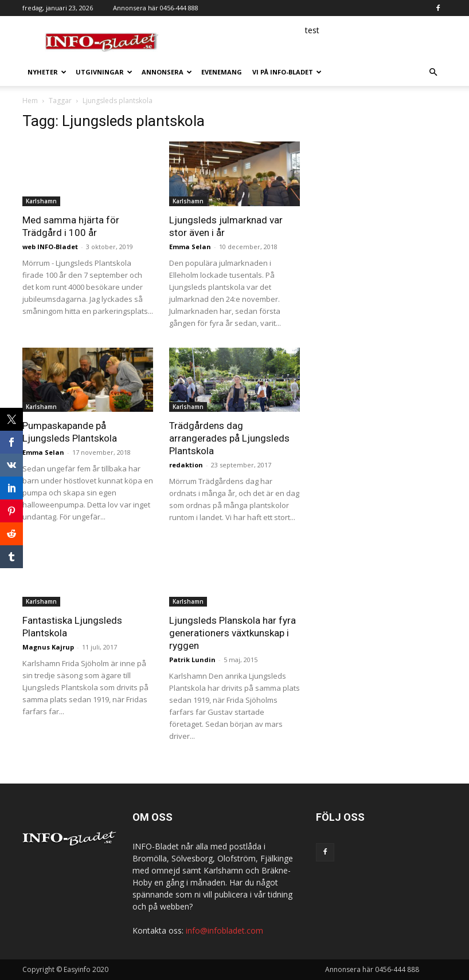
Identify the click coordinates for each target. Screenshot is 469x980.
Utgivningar (104, 72)
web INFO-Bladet (50, 247)
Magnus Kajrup (48, 647)
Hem (30, 101)
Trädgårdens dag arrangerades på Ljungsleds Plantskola (229, 438)
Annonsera (167, 72)
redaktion (186, 465)
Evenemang (222, 72)
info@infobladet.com (224, 930)
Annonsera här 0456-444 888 (156, 8)
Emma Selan (190, 247)
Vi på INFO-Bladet (287, 72)
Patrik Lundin (192, 660)
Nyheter (47, 72)
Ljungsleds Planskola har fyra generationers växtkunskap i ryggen (232, 633)
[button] (433, 72)
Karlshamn (41, 201)
